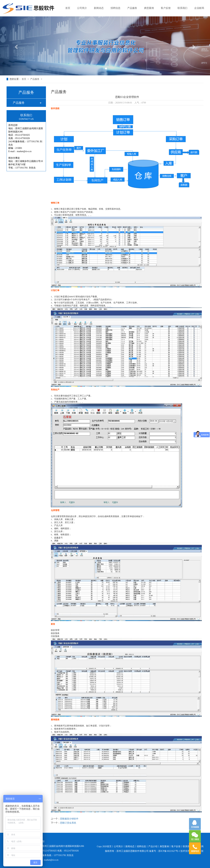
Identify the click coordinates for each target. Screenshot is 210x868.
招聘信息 (115, 8)
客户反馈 (166, 8)
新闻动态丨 (131, 846)
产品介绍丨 (154, 846)
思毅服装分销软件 (69, 819)
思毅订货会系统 (68, 823)
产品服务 (132, 8)
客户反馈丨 (177, 846)
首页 (68, 8)
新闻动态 (99, 8)
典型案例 (149, 8)
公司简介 (82, 8)
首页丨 (110, 846)
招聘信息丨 (143, 846)
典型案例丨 (166, 846)
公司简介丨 (120, 846)
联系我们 (182, 8)
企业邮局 (199, 8)
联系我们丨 (189, 846)
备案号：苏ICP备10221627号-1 (164, 851)
